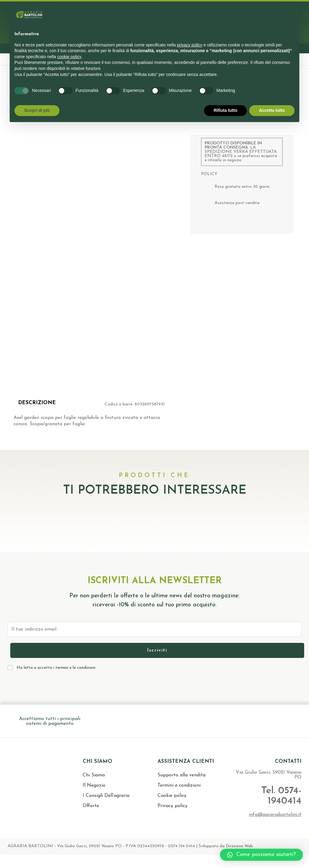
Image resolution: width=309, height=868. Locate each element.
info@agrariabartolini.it (275, 815)
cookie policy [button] (69, 57)
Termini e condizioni (179, 785)
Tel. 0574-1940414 (280, 796)
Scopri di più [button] (37, 110)
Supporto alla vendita (182, 775)
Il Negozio (94, 785)
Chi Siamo (94, 775)
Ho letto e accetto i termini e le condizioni (56, 668)
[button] (261, 855)
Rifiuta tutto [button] (226, 110)
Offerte (91, 806)
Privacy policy (172, 806)
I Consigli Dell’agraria (106, 796)
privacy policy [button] (190, 45)
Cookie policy (172, 796)
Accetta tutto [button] (272, 110)
